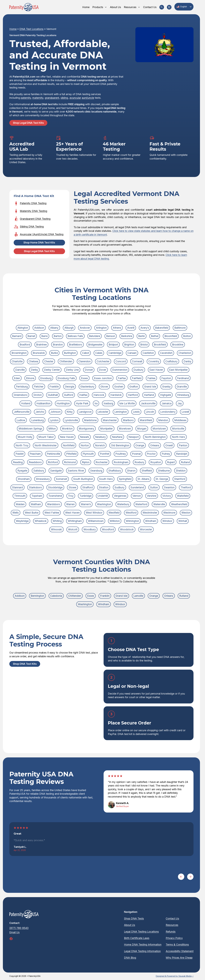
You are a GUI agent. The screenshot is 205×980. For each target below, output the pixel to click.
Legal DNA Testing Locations (141, 932)
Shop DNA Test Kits (25, 664)
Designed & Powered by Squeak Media (174, 976)
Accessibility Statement (180, 951)
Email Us (14, 932)
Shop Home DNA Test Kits (39, 243)
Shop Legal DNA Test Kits (28, 123)
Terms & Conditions (177, 945)
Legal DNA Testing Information (142, 951)
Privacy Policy (174, 938)
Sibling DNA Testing (32, 227)
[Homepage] (24, 7)
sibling (64, 98)
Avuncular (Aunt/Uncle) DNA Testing (42, 234)
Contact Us (150, 7)
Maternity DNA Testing (34, 211)
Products (100, 7)
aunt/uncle (88, 98)
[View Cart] (169, 7)
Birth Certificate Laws (137, 938)
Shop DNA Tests (134, 918)
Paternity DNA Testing (33, 203)
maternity (38, 98)
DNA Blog (130, 958)
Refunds (171, 932)
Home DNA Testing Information (143, 945)
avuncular (75, 98)
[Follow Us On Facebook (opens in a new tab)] (11, 939)
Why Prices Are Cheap (179, 958)
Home (86, 7)
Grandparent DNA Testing (35, 219)
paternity (26, 98)
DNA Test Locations (31, 29)
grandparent (52, 98)
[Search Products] (162, 7)
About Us (115, 7)
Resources (132, 7)
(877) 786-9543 (19, 928)
